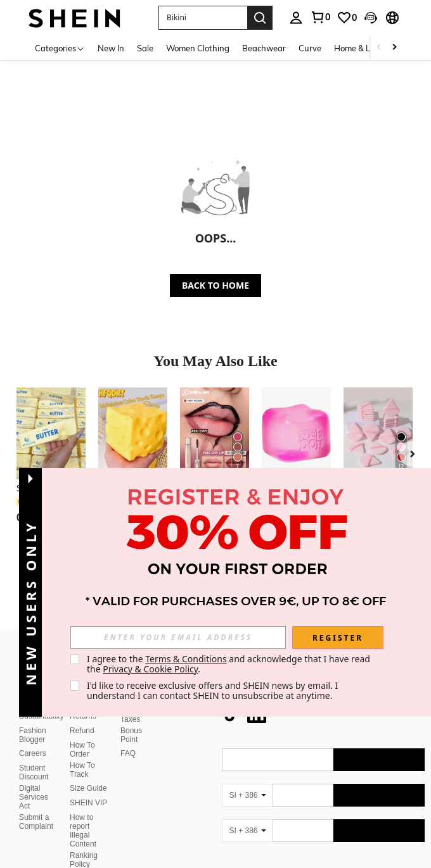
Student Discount (34, 742)
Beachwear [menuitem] (264, 48)
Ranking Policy (84, 829)
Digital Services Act (34, 767)
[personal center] (296, 18)
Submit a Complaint (36, 791)
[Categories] (60, 48)
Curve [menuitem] (310, 48)
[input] (178, 638)
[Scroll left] (379, 48)
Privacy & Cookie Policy (150, 669)
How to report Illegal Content (83, 800)
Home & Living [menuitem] (361, 48)
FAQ (128, 723)
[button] (203, 18)
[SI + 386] (247, 765)
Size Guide (88, 758)
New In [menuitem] (111, 48)
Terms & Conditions (186, 659)
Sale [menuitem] (145, 48)
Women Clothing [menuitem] (198, 48)
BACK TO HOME (215, 285)
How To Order (82, 719)
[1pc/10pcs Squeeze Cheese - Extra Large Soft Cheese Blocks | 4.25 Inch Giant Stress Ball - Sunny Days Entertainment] (133, 433)
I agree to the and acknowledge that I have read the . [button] (230, 664)
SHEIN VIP (88, 772)
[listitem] (51, 464)
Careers (33, 723)
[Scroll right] (394, 48)
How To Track (82, 739)
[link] (320, 17)
